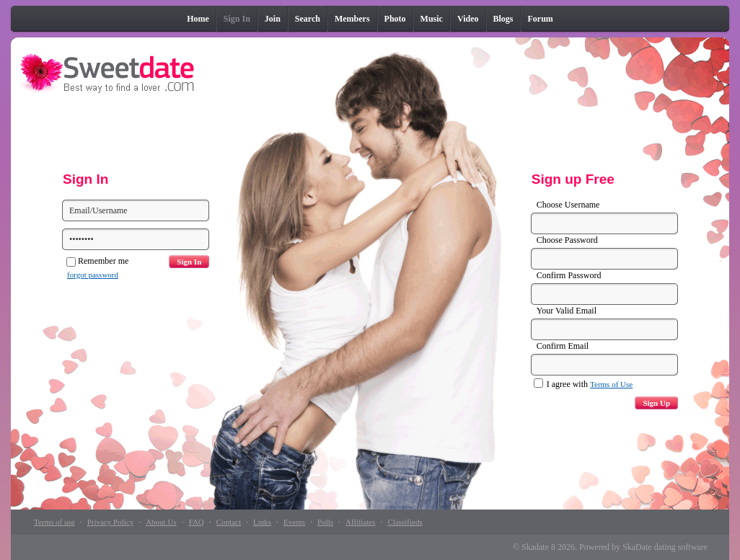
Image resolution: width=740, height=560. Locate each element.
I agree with (583, 384)
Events (294, 522)
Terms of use (54, 522)
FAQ (197, 522)
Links (262, 522)
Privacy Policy (110, 522)
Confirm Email (563, 346)
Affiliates (360, 522)
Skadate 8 (538, 547)
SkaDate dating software (665, 547)
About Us (161, 522)
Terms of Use (611, 384)
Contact (229, 522)
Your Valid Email (567, 311)
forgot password (93, 275)
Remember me (97, 261)
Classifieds (405, 522)
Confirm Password (569, 275)
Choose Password (567, 240)
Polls (325, 522)
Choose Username (568, 205)
